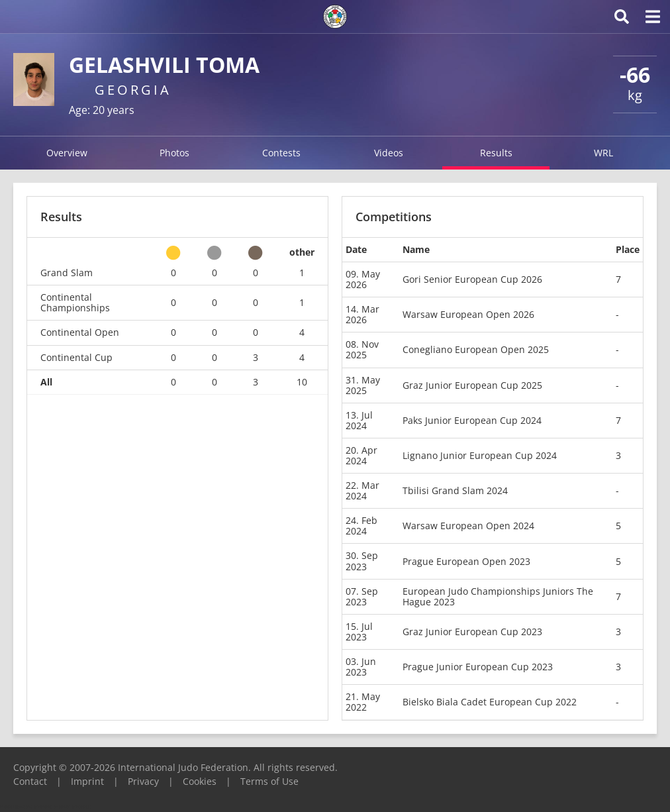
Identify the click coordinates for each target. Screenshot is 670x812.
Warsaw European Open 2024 (468, 526)
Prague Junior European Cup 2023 (478, 667)
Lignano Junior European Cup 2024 (480, 455)
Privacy (143, 781)
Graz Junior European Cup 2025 (472, 385)
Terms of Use (269, 781)
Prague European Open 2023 (466, 561)
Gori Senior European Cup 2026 (472, 279)
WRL (603, 153)
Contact (30, 781)
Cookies (200, 781)
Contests (281, 153)
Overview (67, 153)
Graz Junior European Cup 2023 (472, 632)
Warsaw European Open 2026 (468, 314)
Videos (389, 153)
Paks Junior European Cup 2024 (472, 420)
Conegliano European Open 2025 (476, 349)
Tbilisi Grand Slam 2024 (455, 490)
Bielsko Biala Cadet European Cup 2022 (490, 702)
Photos (174, 153)
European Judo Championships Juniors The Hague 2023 (498, 596)
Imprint (87, 781)
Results (496, 153)
